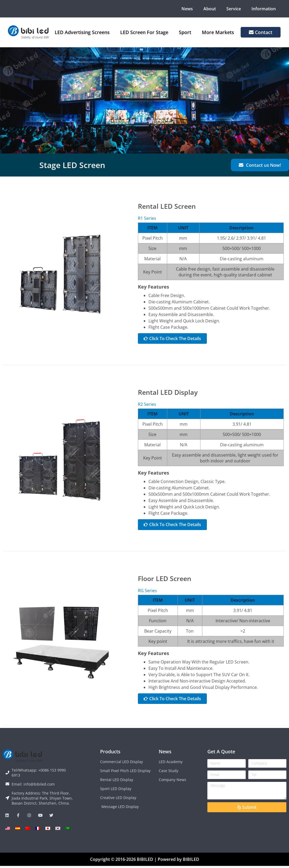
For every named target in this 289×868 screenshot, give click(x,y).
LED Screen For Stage (144, 32)
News (187, 9)
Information (264, 9)
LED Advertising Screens (82, 32)
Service (234, 9)
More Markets (218, 32)
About (210, 9)
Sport (185, 32)
